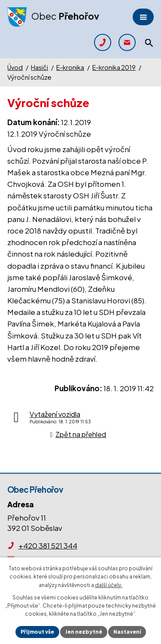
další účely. (109, 585)
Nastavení (127, 632)
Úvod (15, 67)
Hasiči (39, 67)
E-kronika (70, 67)
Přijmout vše (37, 632)
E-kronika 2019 (114, 67)
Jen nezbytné (84, 632)
